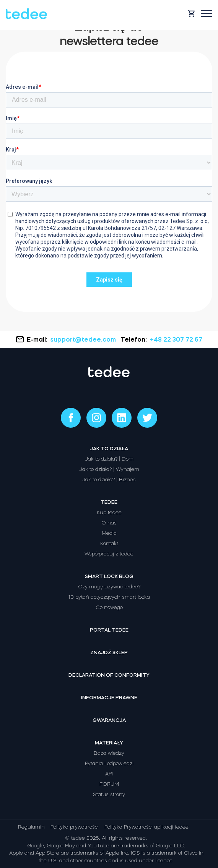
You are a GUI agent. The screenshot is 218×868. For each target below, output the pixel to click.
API (109, 774)
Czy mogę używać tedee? (109, 587)
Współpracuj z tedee (109, 554)
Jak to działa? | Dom (109, 459)
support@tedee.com (84, 339)
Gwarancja (109, 720)
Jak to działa (109, 449)
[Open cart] (191, 13)
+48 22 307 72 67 (176, 339)
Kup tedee (109, 512)
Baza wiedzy (109, 753)
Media (109, 533)
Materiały (109, 743)
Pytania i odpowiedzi (109, 763)
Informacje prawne (109, 698)
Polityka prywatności (75, 827)
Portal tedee (109, 630)
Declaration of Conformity (109, 675)
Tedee (109, 502)
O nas (109, 523)
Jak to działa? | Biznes (109, 480)
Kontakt (109, 543)
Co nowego (109, 607)
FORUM (109, 784)
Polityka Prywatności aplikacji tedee (146, 827)
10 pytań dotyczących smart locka (109, 597)
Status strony (109, 794)
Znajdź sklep (109, 652)
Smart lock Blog (109, 576)
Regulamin (31, 827)
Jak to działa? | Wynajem (109, 469)
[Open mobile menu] (207, 14)
